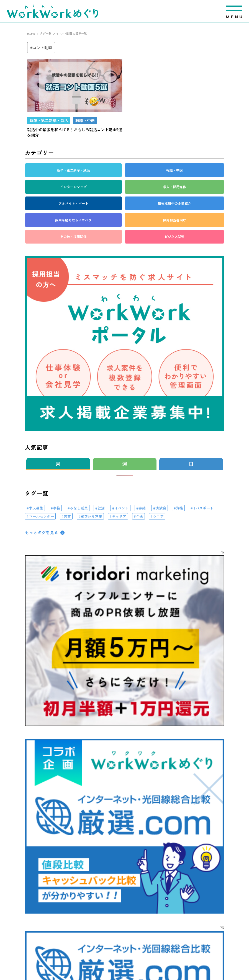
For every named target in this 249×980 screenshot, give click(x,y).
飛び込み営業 (91, 516)
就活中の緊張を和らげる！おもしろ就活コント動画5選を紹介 (75, 132)
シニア (158, 516)
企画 (140, 516)
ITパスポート (203, 508)
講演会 (161, 508)
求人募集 (36, 508)
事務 (57, 508)
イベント (122, 508)
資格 (179, 508)
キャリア (119, 516)
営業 (67, 516)
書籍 (142, 508)
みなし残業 (79, 508)
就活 (101, 508)
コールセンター (41, 516)
